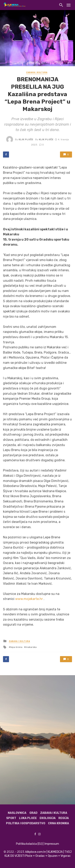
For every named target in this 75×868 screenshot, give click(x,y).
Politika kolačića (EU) (29, 844)
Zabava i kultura (37, 72)
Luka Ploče (28, 818)
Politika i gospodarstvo (26, 823)
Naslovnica (17, 813)
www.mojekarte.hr (29, 599)
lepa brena (16, 647)
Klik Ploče (26, 139)
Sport (11, 818)
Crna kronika (58, 823)
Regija (64, 818)
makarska (31, 647)
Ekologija (48, 818)
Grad (33, 813)
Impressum (52, 844)
